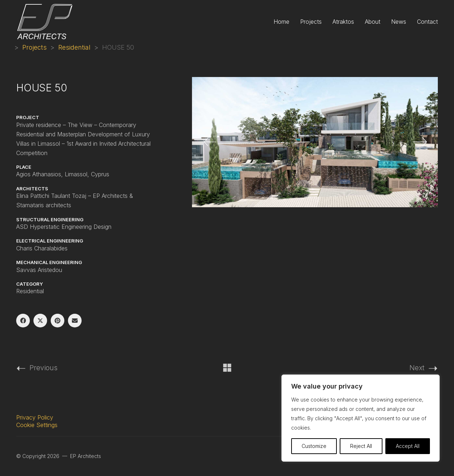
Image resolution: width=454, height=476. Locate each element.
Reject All (361, 446)
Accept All (408, 446)
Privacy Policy (35, 417)
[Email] (75, 321)
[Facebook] (23, 321)
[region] (361, 418)
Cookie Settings (37, 425)
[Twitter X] (40, 321)
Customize (314, 446)
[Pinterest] (58, 321)
